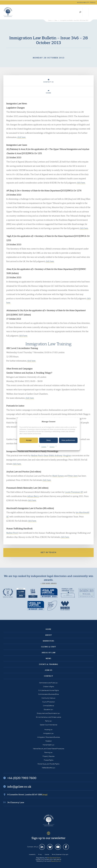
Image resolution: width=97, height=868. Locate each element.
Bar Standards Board (54, 858)
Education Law (48, 709)
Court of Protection (49, 702)
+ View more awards (49, 583)
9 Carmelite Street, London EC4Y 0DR (27, 794)
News (48, 658)
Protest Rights (49, 760)
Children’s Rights (49, 687)
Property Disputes (49, 756)
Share (48, 92)
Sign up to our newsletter (48, 838)
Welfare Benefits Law (49, 768)
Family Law (49, 721)
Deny (48, 440)
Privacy (52, 447)
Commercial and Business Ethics (48, 694)
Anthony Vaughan (63, 455)
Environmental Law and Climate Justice (49, 717)
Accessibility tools (86, 2)
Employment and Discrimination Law (48, 713)
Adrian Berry (33, 496)
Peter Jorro (73, 476)
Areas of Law (49, 653)
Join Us (48, 670)
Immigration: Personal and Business (49, 737)
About (49, 635)
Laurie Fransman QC (74, 492)
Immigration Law (49, 733)
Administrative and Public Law (48, 683)
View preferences (68, 440)
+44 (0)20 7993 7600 (86, 12)
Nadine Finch (37, 455)
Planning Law (48, 752)
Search (80, 12)
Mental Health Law (49, 745)
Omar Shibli (49, 455)
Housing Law (49, 729)
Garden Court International (48, 725)
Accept (29, 440)
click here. (22, 137)
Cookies (44, 447)
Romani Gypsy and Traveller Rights (48, 764)
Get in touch (48, 552)
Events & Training (49, 664)
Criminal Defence (48, 706)
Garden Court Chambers (8, 12)
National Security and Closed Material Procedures (49, 749)
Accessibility (32, 854)
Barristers (49, 641)
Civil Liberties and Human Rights (49, 690)
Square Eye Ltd (56, 861)
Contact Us (49, 81)
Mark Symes (58, 476)
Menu (91, 12)
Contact (48, 676)
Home (48, 629)
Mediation (49, 741)
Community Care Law (49, 698)
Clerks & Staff (49, 647)
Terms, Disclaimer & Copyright (60, 854)
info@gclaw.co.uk (19, 786)
